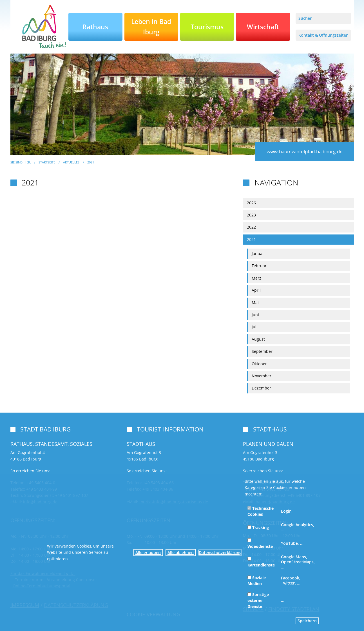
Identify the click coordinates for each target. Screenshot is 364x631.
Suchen (305, 18)
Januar (258, 253)
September (262, 351)
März (256, 278)
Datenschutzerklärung (220, 553)
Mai (255, 303)
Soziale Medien (257, 581)
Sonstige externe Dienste (258, 600)
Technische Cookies (261, 511)
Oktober (259, 364)
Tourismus (207, 27)
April (256, 290)
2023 (251, 215)
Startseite (47, 162)
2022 (251, 227)
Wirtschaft (263, 27)
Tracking (258, 527)
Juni (255, 315)
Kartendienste (261, 562)
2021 (91, 162)
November (262, 376)
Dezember (261, 388)
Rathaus (95, 27)
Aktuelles (71, 162)
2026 (251, 203)
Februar (259, 266)
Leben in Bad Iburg (151, 27)
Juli (255, 327)
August (258, 339)
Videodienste (260, 544)
